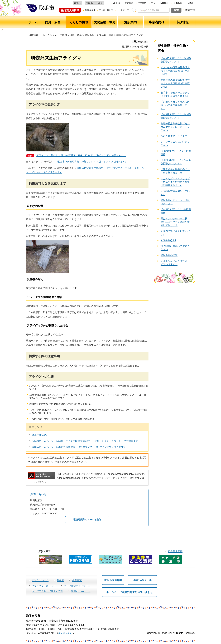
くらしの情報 (60, 35)
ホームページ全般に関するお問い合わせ (129, 592)
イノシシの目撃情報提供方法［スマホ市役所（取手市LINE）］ (175, 71)
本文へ (77, 3)
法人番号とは (65, 633)
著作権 (60, 580)
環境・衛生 (76, 35)
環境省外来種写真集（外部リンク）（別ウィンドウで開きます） (92, 162)
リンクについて (40, 580)
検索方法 (190, 10)
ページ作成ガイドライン (77, 586)
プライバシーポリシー (44, 586)
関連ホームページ (81, 591)
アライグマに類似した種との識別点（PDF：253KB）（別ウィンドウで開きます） (81, 155)
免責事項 (77, 580)
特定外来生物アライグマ (174, 136)
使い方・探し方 (106, 10)
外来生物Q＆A (168, 240)
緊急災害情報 (72, 10)
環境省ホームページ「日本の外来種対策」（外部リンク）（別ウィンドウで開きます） (79, 447)
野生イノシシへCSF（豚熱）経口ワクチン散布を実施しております (175, 222)
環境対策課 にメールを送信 (87, 520)
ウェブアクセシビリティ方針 (47, 591)
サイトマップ (123, 10)
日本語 (190, 3)
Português (178, 3)
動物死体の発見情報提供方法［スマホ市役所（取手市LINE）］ (175, 83)
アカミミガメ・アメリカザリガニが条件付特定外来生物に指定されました (175, 182)
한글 (153, 3)
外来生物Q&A (39, 435)
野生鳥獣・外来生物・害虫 (99, 35)
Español (164, 3)
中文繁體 (142, 3)
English (116, 3)
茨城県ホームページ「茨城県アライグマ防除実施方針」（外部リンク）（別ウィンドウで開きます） (86, 441)
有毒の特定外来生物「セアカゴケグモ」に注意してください (175, 127)
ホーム (46, 35)
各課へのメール (143, 580)
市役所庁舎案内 (113, 580)
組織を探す (90, 10)
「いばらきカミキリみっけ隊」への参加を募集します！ (175, 105)
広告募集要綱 (175, 551)
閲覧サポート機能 (94, 3)
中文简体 (129, 3)
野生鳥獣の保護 (169, 255)
